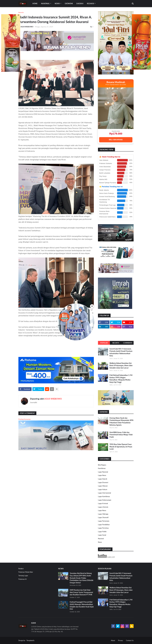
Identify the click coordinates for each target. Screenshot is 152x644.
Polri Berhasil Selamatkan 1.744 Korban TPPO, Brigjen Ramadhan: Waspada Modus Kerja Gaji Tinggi (121, 379)
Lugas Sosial (102, 535)
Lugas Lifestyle (103, 507)
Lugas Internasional (104, 493)
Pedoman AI (23, 579)
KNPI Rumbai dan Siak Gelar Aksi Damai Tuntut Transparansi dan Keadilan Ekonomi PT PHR (81, 592)
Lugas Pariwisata (104, 521)
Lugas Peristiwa (103, 528)
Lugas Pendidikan (104, 525)
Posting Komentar (25, 419)
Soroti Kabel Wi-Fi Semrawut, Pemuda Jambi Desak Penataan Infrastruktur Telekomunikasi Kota (121, 352)
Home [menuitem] (35, 3)
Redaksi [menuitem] (90, 3)
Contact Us (130, 640)
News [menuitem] (57, 3)
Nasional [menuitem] (45, 3)
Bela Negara (102, 465)
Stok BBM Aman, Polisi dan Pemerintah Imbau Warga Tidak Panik (121, 435)
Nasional (101, 539)
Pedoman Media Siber (26, 572)
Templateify (30, 640)
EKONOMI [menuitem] (69, 3)
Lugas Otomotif (103, 517)
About (113, 640)
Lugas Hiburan (103, 486)
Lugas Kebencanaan (105, 500)
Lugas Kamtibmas (104, 496)
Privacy (121, 640)
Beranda (21, 12)
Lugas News (102, 475)
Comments (128, 343)
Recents (116, 343)
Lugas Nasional (103, 472)
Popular (104, 343)
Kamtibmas (102, 468)
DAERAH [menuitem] (80, 3)
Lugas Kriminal (103, 503)
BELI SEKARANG (116, 140)
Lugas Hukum (103, 489)
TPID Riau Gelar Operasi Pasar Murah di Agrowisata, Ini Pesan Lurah (121, 447)
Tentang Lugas (23, 576)
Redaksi (21, 569)
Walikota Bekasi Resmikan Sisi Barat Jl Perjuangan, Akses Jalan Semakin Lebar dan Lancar (121, 365)
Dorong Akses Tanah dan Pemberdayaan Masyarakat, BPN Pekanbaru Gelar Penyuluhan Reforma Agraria (121, 421)
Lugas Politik (102, 532)
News (100, 542)
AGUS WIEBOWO (53, 399)
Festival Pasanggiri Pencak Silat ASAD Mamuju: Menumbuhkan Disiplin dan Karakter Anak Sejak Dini (82, 605)
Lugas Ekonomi (103, 482)
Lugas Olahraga (103, 514)
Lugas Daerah (103, 479)
